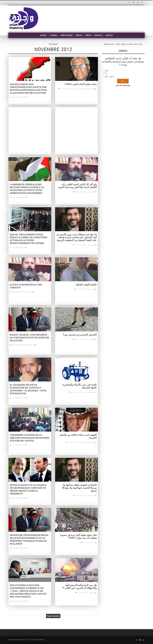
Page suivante (53, 616)
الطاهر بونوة (91, 339)
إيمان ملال (92, 289)
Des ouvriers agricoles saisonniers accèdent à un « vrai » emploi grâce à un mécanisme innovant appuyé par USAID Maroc (28, 591)
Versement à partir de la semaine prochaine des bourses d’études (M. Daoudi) (29, 438)
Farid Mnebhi (16, 345)
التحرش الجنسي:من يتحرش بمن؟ (80, 335)
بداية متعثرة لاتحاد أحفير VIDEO (81, 84)
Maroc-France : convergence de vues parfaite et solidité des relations (29, 337)
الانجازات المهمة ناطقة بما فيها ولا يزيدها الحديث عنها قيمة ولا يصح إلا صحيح (79, 488)
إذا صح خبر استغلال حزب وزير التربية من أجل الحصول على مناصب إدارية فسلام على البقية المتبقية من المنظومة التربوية (76, 237)
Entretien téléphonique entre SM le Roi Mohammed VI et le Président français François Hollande (29, 539)
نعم (107, 70)
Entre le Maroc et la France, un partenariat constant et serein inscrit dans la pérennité (28, 489)
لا (106, 73)
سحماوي (92, 593)
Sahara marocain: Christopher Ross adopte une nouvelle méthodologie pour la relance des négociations (28, 88)
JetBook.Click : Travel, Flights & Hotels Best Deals (123, 44)
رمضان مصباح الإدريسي (87, 442)
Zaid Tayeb (15, 292)
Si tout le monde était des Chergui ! (26, 286)
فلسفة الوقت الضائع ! (86, 284)
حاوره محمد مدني (89, 392)
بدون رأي (110, 76)
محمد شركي (91, 192)
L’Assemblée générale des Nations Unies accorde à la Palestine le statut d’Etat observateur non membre (27, 189)
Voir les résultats (123, 85)
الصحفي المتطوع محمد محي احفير (84, 89)
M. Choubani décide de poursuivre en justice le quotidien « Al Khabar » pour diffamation (28, 389)
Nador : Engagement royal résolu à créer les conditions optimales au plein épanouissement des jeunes (28, 239)
